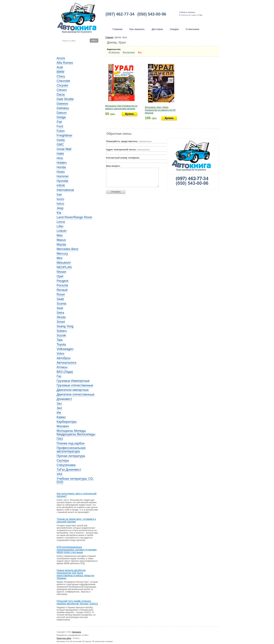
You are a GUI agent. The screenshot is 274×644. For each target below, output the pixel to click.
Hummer (63, 176)
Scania (61, 304)
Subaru (62, 331)
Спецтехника (66, 465)
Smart (61, 322)
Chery (61, 76)
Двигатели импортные (73, 390)
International (65, 190)
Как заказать (137, 29)
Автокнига (77, 632)
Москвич (63, 426)
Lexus (61, 222)
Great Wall (64, 149)
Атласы (62, 367)
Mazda (61, 244)
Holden (62, 163)
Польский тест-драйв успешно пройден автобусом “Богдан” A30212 (77, 602)
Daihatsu (63, 108)
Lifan (60, 226)
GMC (60, 145)
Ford (60, 126)
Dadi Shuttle (65, 99)
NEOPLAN (64, 267)
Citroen (62, 90)
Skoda (61, 317)
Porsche (62, 285)
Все (140, 52)
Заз (59, 404)
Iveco (60, 204)
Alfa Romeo (65, 63)
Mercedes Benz (68, 249)
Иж (59, 413)
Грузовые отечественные (75, 385)
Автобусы (64, 358)
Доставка (157, 29)
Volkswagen (65, 349)
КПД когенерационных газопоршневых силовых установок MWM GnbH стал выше (77, 550)
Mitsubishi (64, 263)
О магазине (192, 29)
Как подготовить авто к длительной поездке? (77, 495)
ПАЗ (60, 439)
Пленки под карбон (71, 443)
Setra (60, 313)
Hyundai (62, 181)
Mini (60, 258)
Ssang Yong (65, 326)
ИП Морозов (114, 52)
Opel (60, 276)
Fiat (59, 122)
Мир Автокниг (129, 52)
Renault (62, 290)
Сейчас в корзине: (187, 12)
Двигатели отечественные (76, 394)
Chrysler (62, 85)
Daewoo (62, 104)
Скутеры (63, 460)
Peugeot (62, 281)
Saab (60, 299)
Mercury (62, 254)
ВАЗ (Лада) (65, 372)
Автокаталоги (66, 363)
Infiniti (61, 185)
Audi (60, 67)
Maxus (61, 240)
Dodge (61, 117)
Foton (61, 131)
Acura (61, 58)
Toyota (61, 344)
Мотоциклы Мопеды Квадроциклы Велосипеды (76, 433)
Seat (60, 308)
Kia (59, 213)
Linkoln (62, 231)
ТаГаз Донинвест (69, 470)
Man (60, 235)
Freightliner (64, 135)
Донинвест (64, 399)
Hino (60, 158)
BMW (60, 72)
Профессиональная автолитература (71, 450)
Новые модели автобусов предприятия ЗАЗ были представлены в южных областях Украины (75, 574)
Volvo (60, 354)
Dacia (61, 95)
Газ (59, 376)
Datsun (62, 113)
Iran (59, 195)
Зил (59, 408)
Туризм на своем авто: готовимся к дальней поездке (76, 520)
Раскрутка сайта (64, 638)
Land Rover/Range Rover (74, 217)
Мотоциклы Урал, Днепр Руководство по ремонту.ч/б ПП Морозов (160, 110)
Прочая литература (71, 456)
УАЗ (60, 474)
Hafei (60, 154)
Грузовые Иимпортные (73, 381)
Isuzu (60, 199)
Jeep (60, 208)
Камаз (61, 417)
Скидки (174, 29)
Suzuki (61, 335)
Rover (61, 294)
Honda (61, 167)
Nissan (61, 272)
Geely (61, 140)
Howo (61, 172)
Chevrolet (63, 81)
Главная (118, 29)
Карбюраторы (67, 422)
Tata (60, 340)
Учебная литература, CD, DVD (75, 480)
